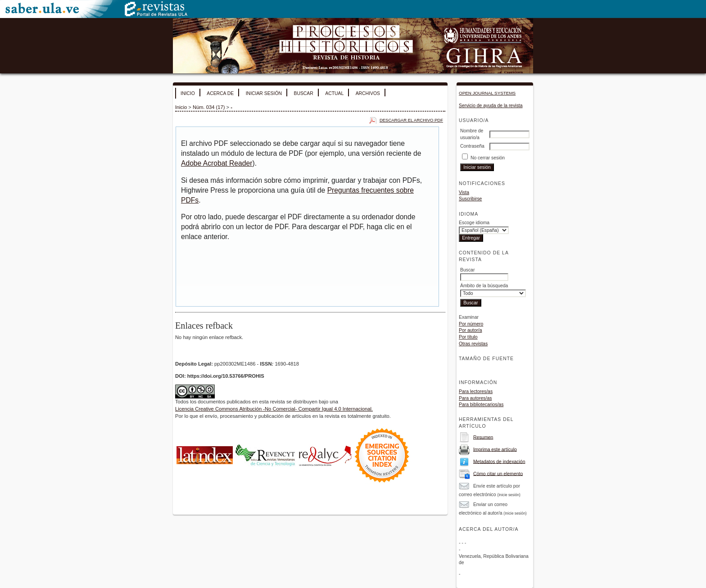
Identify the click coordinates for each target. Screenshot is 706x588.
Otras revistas (473, 344)
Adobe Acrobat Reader (217, 163)
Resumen (483, 437)
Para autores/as (475, 398)
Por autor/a (470, 330)
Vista (464, 192)
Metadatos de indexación (499, 461)
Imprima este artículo (495, 449)
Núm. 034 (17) (209, 107)
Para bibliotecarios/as (481, 405)
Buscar (303, 93)
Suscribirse (470, 199)
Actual (334, 93)
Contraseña (472, 146)
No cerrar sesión (488, 158)
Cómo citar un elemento (498, 473)
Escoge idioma (474, 223)
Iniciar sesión (264, 93)
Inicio (188, 93)
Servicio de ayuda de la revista (491, 106)
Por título (468, 337)
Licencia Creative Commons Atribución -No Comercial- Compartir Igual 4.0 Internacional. (274, 409)
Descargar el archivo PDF (411, 120)
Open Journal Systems (487, 93)
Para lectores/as (476, 391)
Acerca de (220, 93)
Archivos (368, 93)
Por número (471, 324)
